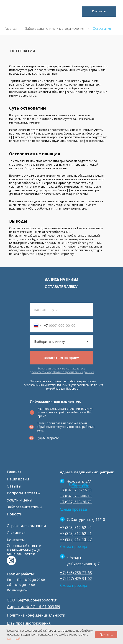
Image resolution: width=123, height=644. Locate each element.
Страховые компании (26, 526)
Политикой (13, 639)
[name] (61, 310)
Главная (11, 28)
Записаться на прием (62, 358)
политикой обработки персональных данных (63, 372)
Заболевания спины (24, 507)
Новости (15, 514)
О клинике (16, 533)
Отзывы (14, 486)
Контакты (16, 540)
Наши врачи (18, 479)
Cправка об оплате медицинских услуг (24, 547)
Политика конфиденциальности (36, 615)
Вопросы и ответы (24, 493)
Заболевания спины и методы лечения (55, 28)
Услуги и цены (19, 500)
